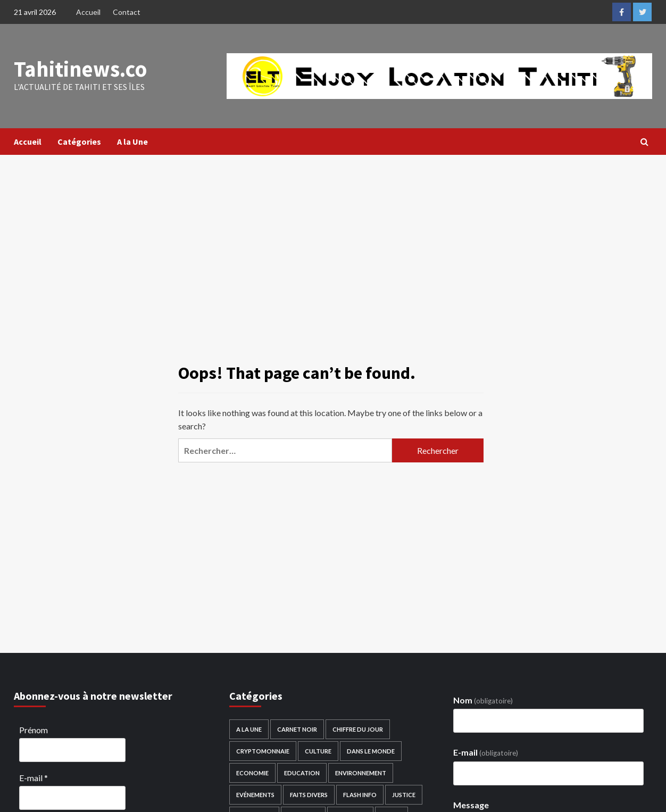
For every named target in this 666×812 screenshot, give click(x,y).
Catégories (79, 142)
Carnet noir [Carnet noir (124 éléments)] (297, 729)
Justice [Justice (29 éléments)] (404, 795)
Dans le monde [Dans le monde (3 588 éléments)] (371, 751)
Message (471, 805)
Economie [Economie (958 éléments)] (252, 773)
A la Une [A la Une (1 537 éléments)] (249, 729)
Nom (483, 700)
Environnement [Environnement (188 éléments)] (361, 773)
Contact (127, 12)
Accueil (88, 12)
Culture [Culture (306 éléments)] (318, 751)
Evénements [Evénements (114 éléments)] (255, 795)
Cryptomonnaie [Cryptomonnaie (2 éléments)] (263, 751)
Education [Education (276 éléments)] (302, 773)
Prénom (34, 730)
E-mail (34, 778)
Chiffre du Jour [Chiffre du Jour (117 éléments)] (358, 729)
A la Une (132, 142)
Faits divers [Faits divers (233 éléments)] (309, 795)
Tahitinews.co (78, 69)
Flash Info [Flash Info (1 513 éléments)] (360, 795)
